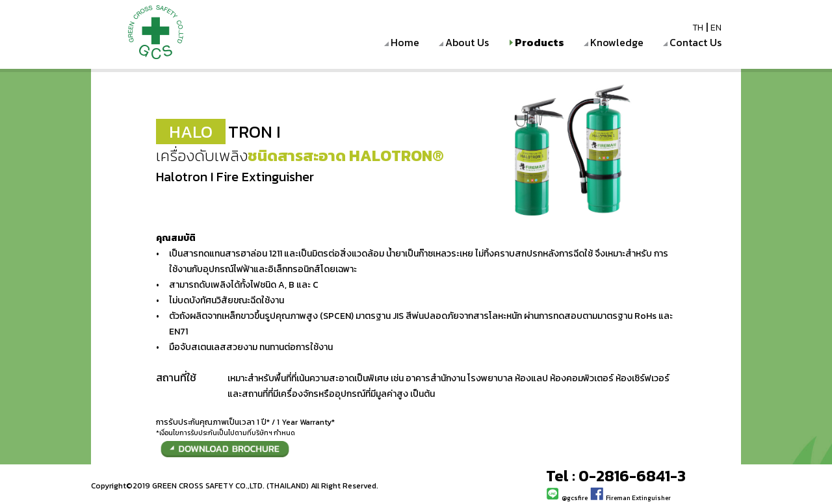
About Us (467, 42)
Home (405, 42)
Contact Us (695, 42)
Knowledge (617, 42)
